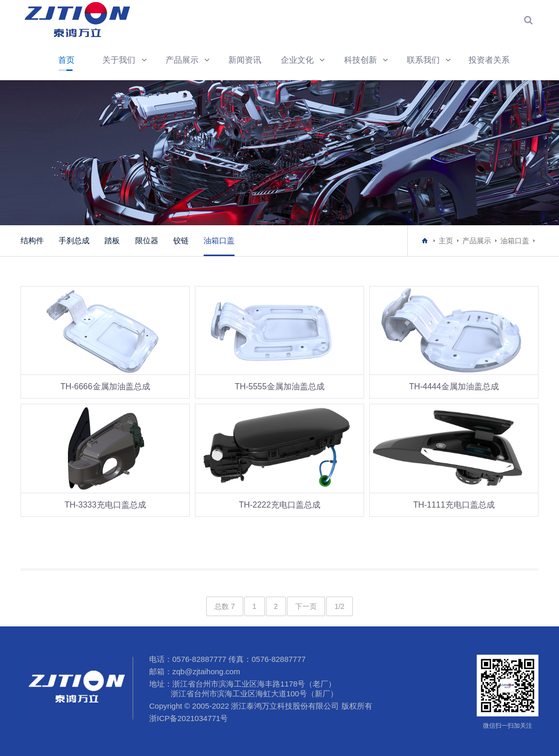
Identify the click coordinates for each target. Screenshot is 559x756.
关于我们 (119, 60)
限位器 (147, 240)
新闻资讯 (245, 60)
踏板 (112, 240)
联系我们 (423, 60)
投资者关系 (489, 60)
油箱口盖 (219, 240)
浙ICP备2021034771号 (188, 718)
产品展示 (182, 60)
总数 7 (225, 606)
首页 (66, 60)
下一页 (306, 606)
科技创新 (360, 60)
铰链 (181, 240)
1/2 (339, 606)
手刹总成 (74, 240)
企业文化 (297, 60)
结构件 (32, 240)
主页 (446, 241)
